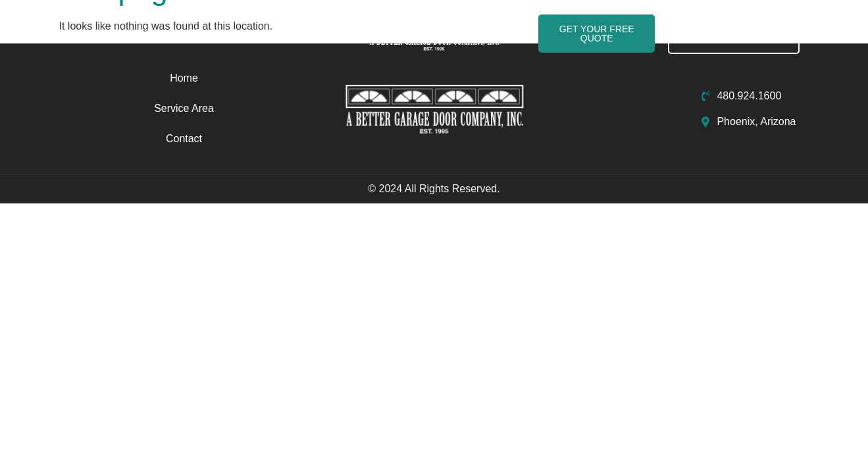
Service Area (224, 33)
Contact (298, 33)
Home (154, 33)
